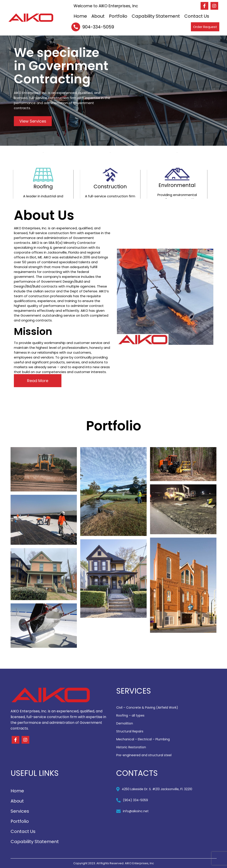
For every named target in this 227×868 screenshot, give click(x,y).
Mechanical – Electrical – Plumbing (143, 739)
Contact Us (197, 16)
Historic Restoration (131, 747)
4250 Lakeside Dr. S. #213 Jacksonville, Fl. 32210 (157, 789)
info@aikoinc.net (136, 811)
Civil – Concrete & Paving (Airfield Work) (147, 707)
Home (80, 16)
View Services (33, 121)
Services (20, 811)
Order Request (205, 27)
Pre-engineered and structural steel (144, 755)
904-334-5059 (98, 27)
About (98, 16)
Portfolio (118, 16)
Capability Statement (156, 16)
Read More (38, 381)
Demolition (125, 723)
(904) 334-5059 (135, 800)
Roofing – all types (130, 715)
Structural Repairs (130, 731)
